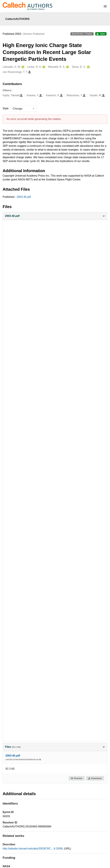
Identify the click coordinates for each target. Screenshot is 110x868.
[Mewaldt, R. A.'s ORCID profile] (67, 67)
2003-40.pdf (24, 197)
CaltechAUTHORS (17, 19)
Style (6, 108)
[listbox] (24, 109)
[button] (55, 216)
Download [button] (95, 778)
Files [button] (55, 747)
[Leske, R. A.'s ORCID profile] (43, 67)
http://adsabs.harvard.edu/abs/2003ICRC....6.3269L (33, 849)
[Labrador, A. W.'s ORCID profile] (22, 67)
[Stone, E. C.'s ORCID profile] (88, 67)
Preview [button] (76, 778)
